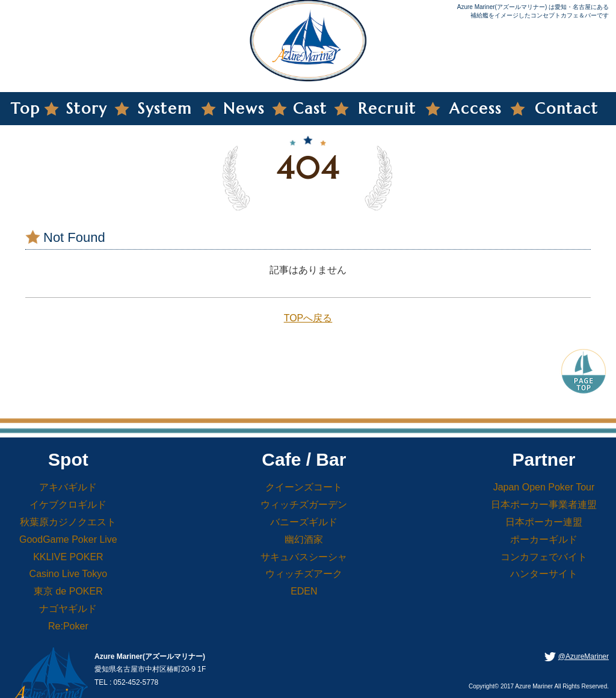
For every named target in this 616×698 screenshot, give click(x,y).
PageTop (584, 370)
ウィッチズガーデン (304, 505)
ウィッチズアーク (304, 574)
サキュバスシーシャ (304, 557)
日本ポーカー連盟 (544, 522)
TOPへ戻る (308, 318)
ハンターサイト (544, 574)
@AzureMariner (584, 656)
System (165, 109)
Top (26, 109)
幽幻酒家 (304, 539)
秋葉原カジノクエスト (68, 522)
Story (87, 109)
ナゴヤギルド (68, 609)
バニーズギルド (304, 522)
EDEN (304, 591)
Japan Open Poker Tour (544, 487)
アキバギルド (68, 487)
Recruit (387, 109)
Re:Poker (68, 626)
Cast (310, 109)
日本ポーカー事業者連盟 (544, 505)
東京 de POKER (68, 591)
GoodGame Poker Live (68, 539)
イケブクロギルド (68, 505)
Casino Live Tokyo (69, 574)
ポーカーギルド (544, 539)
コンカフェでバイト (544, 557)
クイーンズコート (304, 487)
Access (476, 109)
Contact (567, 109)
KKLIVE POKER (68, 557)
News (244, 109)
